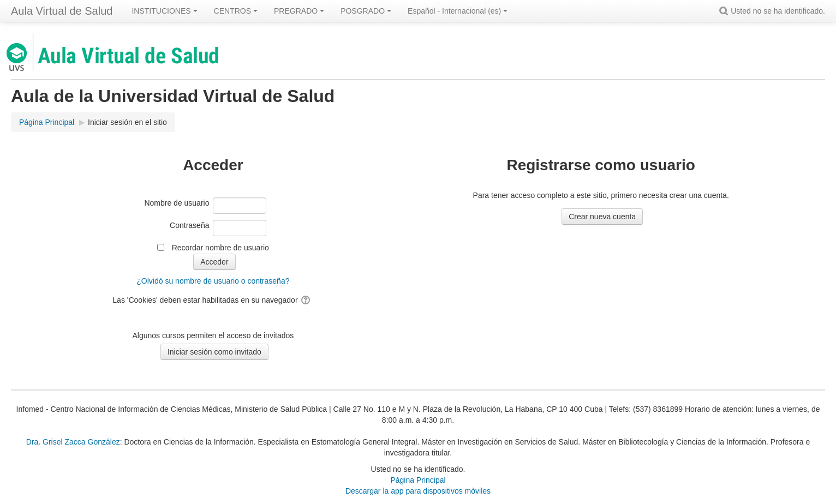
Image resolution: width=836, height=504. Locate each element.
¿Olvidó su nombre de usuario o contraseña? (213, 281)
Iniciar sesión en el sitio (127, 122)
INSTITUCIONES (164, 11)
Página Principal (418, 480)
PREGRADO (299, 11)
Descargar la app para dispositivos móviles (418, 491)
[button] (725, 11)
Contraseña (189, 225)
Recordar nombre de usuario (220, 248)
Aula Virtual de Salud (62, 11)
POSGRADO (366, 11)
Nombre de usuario (177, 203)
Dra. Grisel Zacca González (73, 442)
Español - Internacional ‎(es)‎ (458, 11)
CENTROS (236, 11)
